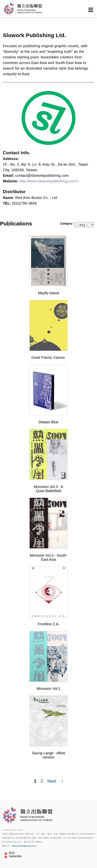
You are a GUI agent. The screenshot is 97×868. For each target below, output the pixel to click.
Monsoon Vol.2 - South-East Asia (48, 557)
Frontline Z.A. (48, 624)
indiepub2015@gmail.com (24, 846)
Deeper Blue (48, 422)
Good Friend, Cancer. (48, 358)
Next (52, 781)
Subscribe (15, 856)
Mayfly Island (49, 293)
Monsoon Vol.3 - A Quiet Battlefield (48, 489)
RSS (12, 853)
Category (66, 224)
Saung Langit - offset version (48, 755)
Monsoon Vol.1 (48, 689)
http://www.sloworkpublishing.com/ (49, 181)
